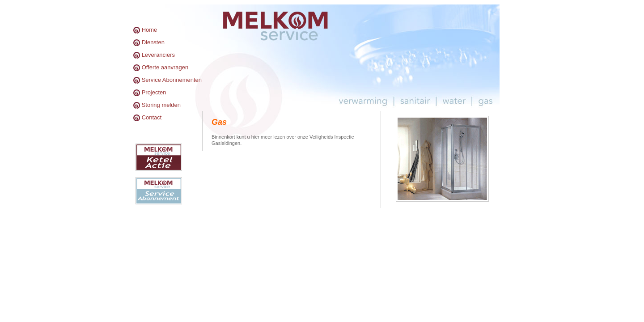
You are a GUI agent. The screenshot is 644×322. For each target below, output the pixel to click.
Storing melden (161, 105)
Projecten (154, 92)
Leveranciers (158, 55)
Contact (152, 117)
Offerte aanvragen (165, 67)
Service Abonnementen (172, 80)
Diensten (153, 42)
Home (150, 30)
